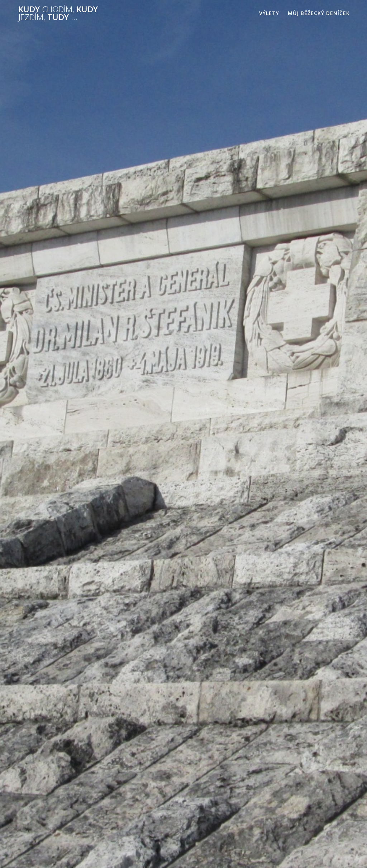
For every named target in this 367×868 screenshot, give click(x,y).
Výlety (269, 13)
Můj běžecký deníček (319, 13)
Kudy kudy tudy (58, 13)
